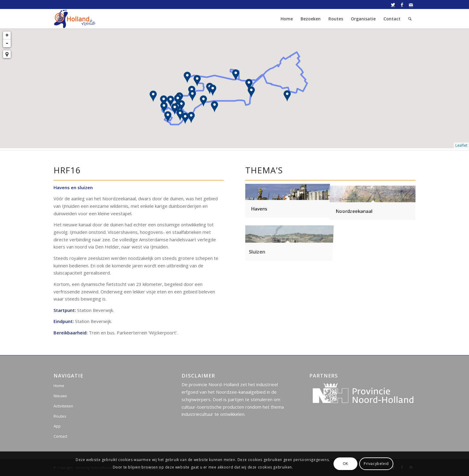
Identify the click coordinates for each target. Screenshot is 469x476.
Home (59, 386)
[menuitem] (287, 19)
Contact (60, 436)
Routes (60, 416)
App (57, 426)
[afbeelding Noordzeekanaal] (373, 201)
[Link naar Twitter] (393, 4)
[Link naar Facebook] (402, 4)
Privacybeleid (376, 464)
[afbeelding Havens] (288, 201)
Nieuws (60, 396)
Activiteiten (63, 406)
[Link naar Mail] (411, 4)
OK (345, 464)
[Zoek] (410, 19)
